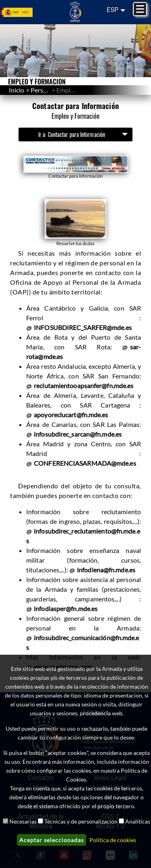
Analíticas (138, 821)
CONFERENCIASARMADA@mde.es (85, 463)
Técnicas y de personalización (81, 821)
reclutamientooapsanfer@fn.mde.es (84, 386)
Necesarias (23, 821)
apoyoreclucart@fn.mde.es (71, 415)
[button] (76, 168)
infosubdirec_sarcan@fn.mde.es (78, 434)
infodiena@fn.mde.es (106, 570)
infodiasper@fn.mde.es (66, 608)
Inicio (17, 90)
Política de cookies (113, 840)
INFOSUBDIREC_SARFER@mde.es (83, 327)
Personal (43, 90)
